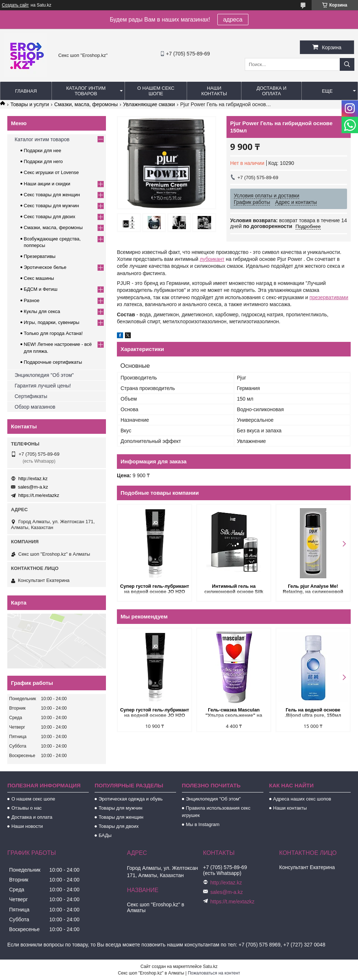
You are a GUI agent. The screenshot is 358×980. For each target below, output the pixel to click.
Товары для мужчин (121, 808)
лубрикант (212, 259)
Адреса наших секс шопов (302, 799)
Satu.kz (210, 967)
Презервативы (40, 256)
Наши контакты (214, 91)
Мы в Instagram (203, 824)
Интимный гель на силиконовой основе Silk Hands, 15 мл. (234, 589)
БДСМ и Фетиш (41, 289)
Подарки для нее (42, 151)
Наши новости (27, 826)
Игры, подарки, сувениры (52, 322)
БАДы (105, 835)
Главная (26, 91)
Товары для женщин (121, 817)
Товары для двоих (119, 826)
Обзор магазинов (35, 407)
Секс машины (39, 278)
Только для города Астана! (53, 333)
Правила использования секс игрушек (216, 812)
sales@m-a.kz (33, 487)
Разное (32, 300)
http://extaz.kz (33, 479)
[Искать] (347, 64)
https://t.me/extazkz (39, 495)
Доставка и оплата (271, 91)
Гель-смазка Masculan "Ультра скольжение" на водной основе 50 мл (234, 713)
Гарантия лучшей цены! (43, 386)
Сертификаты (31, 396)
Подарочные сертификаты (53, 362)
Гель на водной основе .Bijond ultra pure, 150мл (313, 713)
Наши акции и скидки (47, 184)
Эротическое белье (45, 267)
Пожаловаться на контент (214, 973)
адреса (233, 20)
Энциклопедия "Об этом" (44, 375)
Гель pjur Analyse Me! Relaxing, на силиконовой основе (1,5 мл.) (313, 589)
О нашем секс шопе (156, 91)
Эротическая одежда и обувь (131, 799)
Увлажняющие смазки (149, 104)
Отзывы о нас (26, 808)
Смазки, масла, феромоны (86, 104)
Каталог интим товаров (86, 91)
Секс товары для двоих (49, 217)
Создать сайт (15, 5)
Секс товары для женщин (52, 195)
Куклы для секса (42, 311)
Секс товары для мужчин (51, 206)
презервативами (329, 297)
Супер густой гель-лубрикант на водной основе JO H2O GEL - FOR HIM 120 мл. (155, 589)
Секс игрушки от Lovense (51, 172)
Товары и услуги (30, 104)
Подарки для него (43, 161)
